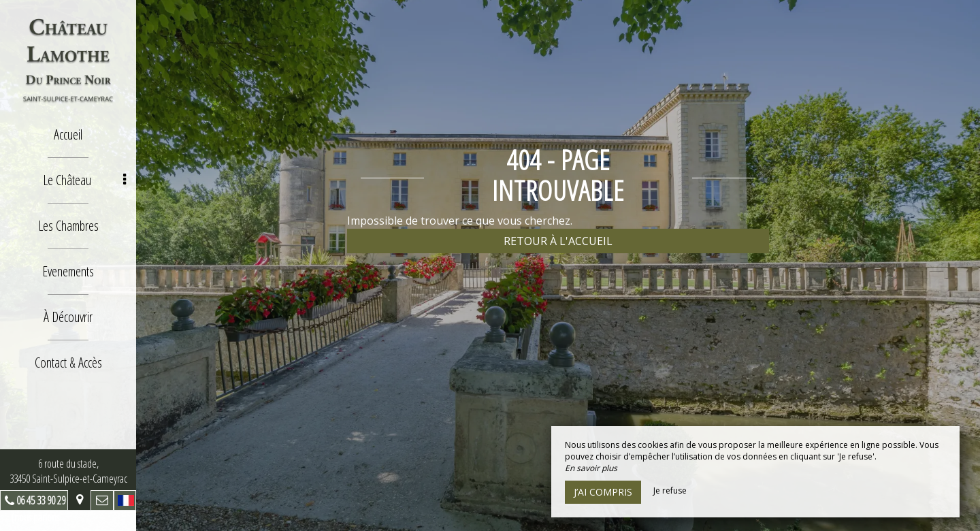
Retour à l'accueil (558, 241)
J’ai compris (603, 492)
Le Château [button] (85, 180)
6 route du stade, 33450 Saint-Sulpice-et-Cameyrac (68, 471)
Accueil (68, 134)
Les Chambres (68, 226)
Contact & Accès (68, 363)
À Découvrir (68, 317)
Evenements (68, 271)
